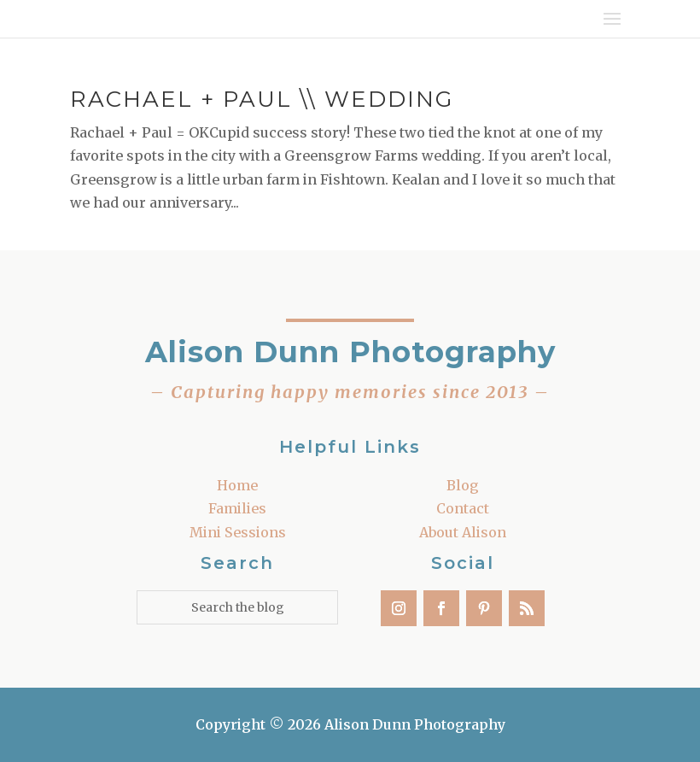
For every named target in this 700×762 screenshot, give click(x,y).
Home (237, 485)
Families (237, 508)
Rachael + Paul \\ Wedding (262, 99)
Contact (463, 508)
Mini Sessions (238, 532)
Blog (463, 485)
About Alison (463, 532)
